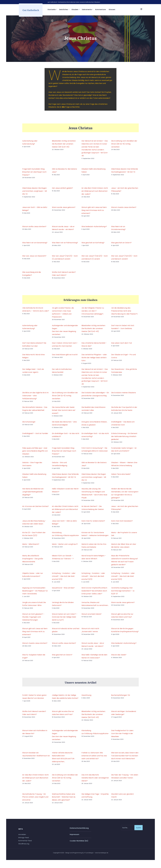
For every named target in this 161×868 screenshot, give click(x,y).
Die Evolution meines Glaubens (124, 394)
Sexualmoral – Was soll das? (63, 590)
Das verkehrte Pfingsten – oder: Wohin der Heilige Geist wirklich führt (94, 359)
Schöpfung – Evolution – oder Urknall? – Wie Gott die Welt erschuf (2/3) (93, 578)
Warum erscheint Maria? (91, 616)
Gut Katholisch (31, 11)
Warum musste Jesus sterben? (124, 209)
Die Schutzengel (29, 424)
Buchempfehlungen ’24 (121, 697)
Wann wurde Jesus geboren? (64, 209)
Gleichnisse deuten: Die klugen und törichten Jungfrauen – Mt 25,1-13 (35, 193)
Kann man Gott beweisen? (122, 523)
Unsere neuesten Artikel (81, 684)
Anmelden (22, 836)
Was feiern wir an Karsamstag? (35, 244)
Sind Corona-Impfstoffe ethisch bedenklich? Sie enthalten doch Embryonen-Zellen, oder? (94, 593)
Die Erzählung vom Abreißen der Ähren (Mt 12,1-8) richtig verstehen (124, 146)
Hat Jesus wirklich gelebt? (62, 190)
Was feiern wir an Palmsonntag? (65, 244)
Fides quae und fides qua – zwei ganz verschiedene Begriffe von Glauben (35, 453)
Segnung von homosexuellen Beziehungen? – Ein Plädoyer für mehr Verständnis (35, 593)
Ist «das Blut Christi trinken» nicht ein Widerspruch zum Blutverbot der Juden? (95, 193)
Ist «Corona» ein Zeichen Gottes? (35, 508)
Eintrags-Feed (24, 839)
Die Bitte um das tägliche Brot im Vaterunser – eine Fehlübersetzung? (35, 397)
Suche (139, 829)
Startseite (52, 10)
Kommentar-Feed (25, 842)
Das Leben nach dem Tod (121, 345)
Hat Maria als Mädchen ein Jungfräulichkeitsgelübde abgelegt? (33, 494)
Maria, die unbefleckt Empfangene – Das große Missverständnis (33, 560)
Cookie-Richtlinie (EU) (79, 843)
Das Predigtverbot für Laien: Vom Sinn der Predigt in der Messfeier (122, 735)
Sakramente (87, 10)
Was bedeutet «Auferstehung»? (94, 228)
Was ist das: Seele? (119, 657)
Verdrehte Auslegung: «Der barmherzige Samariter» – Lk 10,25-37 (123, 593)
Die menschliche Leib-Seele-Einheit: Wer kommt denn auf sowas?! (64, 412)
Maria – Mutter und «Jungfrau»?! (65, 546)
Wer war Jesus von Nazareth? (34, 258)
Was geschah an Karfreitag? (93, 244)
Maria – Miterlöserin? (31, 546)
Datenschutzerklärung (79, 830)
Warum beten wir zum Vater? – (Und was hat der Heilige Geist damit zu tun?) (65, 619)
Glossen (112, 10)
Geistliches (64, 10)
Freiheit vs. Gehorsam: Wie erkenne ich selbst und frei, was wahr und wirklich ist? (94, 757)
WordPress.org (24, 845)
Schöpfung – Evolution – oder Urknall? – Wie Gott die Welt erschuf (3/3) (123, 578)
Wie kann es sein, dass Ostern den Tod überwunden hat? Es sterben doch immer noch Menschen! (125, 757)
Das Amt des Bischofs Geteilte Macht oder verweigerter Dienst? (95, 780)
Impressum (74, 836)
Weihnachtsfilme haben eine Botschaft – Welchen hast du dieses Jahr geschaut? (64, 799)
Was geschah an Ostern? (121, 244)
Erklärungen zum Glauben (80, 301)
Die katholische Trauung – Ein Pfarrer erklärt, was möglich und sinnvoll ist (35, 799)
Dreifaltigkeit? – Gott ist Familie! (35, 435)
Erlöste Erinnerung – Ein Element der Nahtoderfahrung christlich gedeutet (124, 438)
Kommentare (100, 10)
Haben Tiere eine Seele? (121, 476)
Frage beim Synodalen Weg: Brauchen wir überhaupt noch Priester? (34, 174)
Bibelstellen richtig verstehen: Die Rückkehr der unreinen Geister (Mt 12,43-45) (64, 146)
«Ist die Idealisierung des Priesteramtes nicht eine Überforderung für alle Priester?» (124, 313)
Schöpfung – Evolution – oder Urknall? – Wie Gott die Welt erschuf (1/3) (64, 578)
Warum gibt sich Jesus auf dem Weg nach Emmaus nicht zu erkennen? (94, 212)
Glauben (75, 10)
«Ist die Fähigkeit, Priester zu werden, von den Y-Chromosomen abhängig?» (93, 313)
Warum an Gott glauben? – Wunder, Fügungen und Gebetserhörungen (33, 619)
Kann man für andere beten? (93, 523)
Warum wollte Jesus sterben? (34, 228)
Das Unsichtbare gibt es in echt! (65, 356)
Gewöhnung (86, 697)
